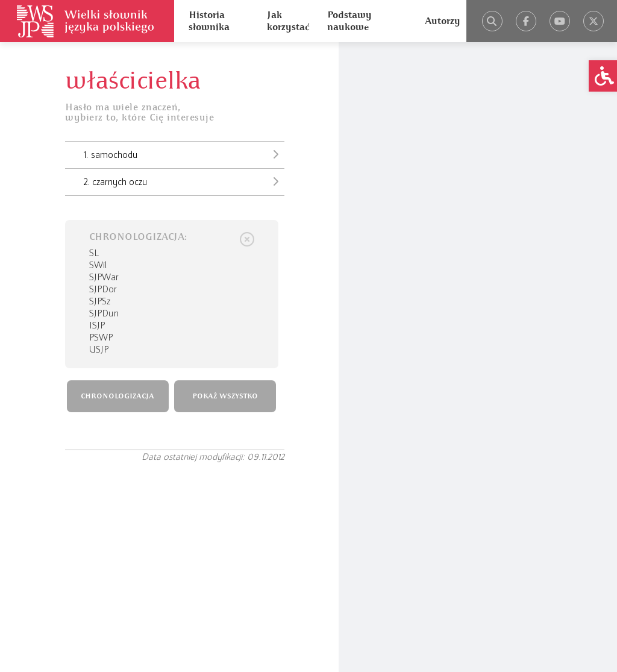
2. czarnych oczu (184, 181)
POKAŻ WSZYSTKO (225, 396)
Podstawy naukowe (349, 21)
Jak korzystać (288, 21)
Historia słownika (209, 21)
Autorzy (443, 21)
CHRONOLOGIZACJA (117, 396)
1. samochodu (184, 154)
